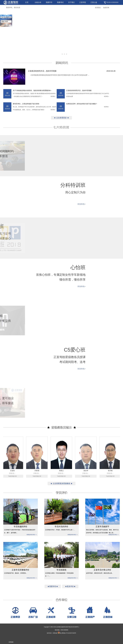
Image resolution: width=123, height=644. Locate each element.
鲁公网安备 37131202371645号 (67, 633)
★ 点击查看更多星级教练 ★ (61, 484)
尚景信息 (55, 633)
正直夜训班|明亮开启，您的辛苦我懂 (72, 71)
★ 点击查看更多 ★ (61, 118)
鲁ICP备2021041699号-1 (73, 627)
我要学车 (49, 2)
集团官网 (106, 8)
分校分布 (38, 2)
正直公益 (94, 2)
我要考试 (60, 2)
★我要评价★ (53, 586)
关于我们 (71, 2)
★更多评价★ (70, 586)
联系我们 (98, 8)
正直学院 (83, 2)
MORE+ (53, 96)
